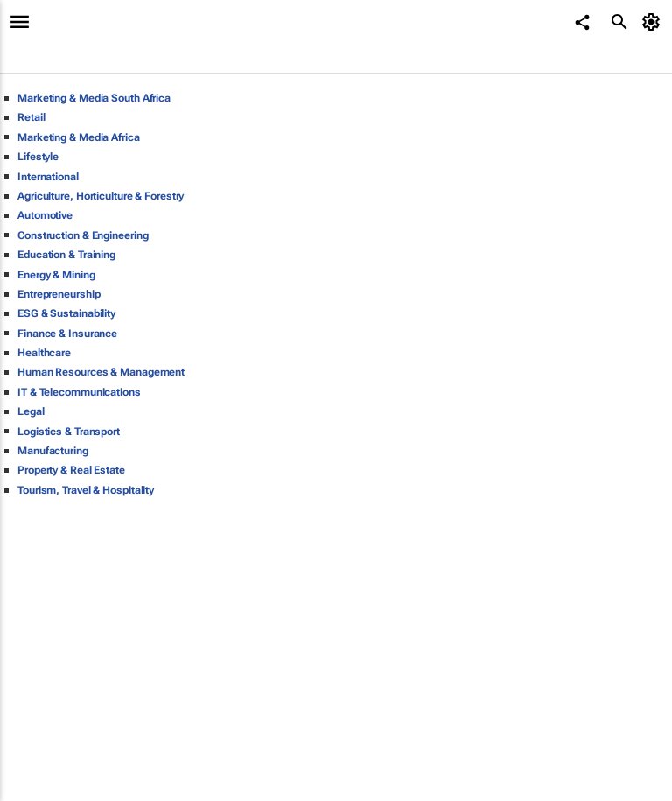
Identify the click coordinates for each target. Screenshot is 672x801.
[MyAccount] (654, 22)
